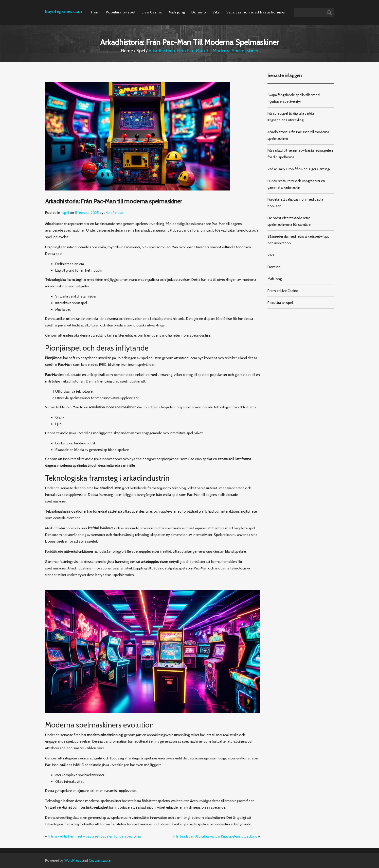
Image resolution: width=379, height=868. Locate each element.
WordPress (73, 860)
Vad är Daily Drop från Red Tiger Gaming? (299, 169)
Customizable (100, 860)
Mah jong (177, 12)
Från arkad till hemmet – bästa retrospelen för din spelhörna (94, 836)
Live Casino (152, 12)
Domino (199, 12)
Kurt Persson (116, 213)
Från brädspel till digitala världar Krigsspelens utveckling (215, 836)
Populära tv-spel (121, 12)
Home (127, 51)
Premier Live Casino (283, 291)
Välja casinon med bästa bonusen (257, 12)
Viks (216, 12)
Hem (95, 12)
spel (141, 51)
